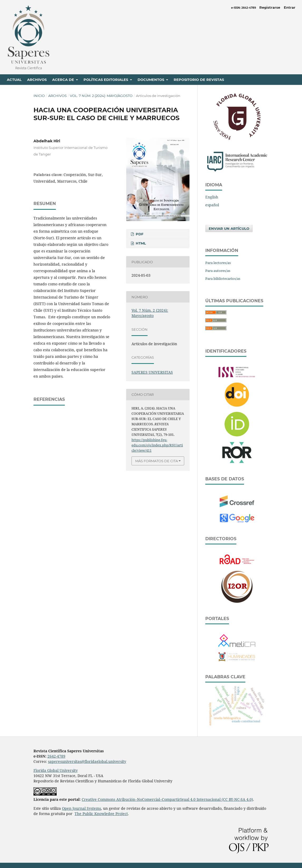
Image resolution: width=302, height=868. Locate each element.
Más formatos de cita (157, 461)
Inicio (39, 96)
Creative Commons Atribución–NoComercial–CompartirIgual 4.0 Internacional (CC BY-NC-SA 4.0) (167, 799)
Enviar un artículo (229, 228)
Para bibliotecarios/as (223, 279)
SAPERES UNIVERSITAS (152, 372)
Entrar (290, 7)
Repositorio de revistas (199, 80)
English (212, 197)
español (212, 205)
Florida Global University (56, 770)
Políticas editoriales (106, 80)
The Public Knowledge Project (101, 814)
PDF (139, 234)
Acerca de (64, 80)
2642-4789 (56, 756)
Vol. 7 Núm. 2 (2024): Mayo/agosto (101, 96)
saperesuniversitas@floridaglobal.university (87, 761)
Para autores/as (218, 271)
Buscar (281, 80)
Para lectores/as (218, 263)
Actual (14, 80)
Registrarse (270, 7)
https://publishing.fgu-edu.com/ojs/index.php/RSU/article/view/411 (157, 445)
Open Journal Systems (81, 808)
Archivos (37, 80)
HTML (140, 243)
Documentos (151, 80)
